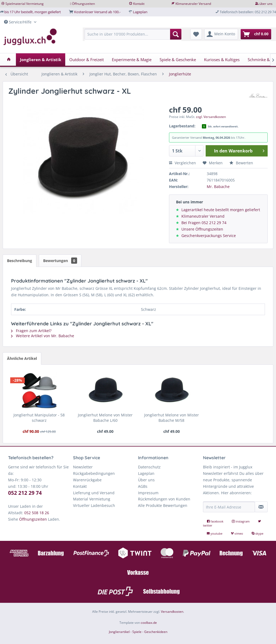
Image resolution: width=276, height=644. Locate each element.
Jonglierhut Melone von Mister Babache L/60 (105, 418)
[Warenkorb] (256, 34)
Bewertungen (60, 261)
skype (257, 533)
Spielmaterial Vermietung (25, 4)
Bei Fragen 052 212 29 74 (204, 223)
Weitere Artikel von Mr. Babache (43, 336)
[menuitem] (133, 37)
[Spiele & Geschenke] (178, 60)
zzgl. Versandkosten (211, 117)
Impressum (148, 493)
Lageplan (140, 12)
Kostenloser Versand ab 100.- (97, 12)
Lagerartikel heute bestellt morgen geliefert (221, 210)
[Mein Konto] (221, 34)
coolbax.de (149, 623)
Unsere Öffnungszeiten (202, 229)
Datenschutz (149, 467)
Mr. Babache (218, 187)
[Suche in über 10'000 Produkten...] (133, 34)
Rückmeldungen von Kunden (164, 499)
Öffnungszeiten (83, 4)
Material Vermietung (92, 499)
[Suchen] (176, 34)
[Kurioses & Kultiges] (222, 60)
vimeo (237, 533)
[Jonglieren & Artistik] (41, 60)
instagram (241, 521)
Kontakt (139, 4)
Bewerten (241, 163)
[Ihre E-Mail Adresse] (229, 507)
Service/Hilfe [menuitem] (18, 22)
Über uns (146, 480)
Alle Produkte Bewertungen (163, 505)
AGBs (143, 486)
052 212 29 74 (25, 493)
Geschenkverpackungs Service (209, 236)
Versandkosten (172, 612)
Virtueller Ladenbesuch (94, 505)
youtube (215, 533)
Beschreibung (20, 261)
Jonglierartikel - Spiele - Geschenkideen (138, 632)
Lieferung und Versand (94, 493)
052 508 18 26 (37, 513)
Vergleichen (182, 163)
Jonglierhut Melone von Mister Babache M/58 (172, 418)
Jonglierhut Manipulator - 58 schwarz (39, 418)
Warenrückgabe (87, 480)
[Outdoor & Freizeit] (87, 60)
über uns (266, 4)
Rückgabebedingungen (94, 473)
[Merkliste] (196, 34)
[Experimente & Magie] (132, 60)
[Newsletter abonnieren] (261, 507)
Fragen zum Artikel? (31, 331)
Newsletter (83, 467)
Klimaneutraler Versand (193, 4)
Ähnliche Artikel (22, 358)
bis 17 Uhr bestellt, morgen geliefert (33, 12)
